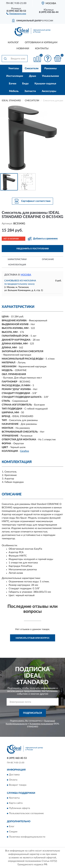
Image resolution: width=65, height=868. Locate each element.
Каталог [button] (13, 43)
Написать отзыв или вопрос (33, 638)
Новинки (23, 49)
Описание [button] (48, 259)
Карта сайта (16, 803)
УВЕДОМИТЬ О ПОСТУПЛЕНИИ (32, 249)
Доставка (14, 775)
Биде (25, 84)
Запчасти (30, 91)
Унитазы (14, 68)
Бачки (13, 84)
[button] (16, 13)
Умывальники (50, 76)
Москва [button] (26, 275)
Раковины (51, 68)
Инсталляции (15, 76)
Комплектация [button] (17, 265)
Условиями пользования (41, 724)
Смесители (32, 68)
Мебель (14, 91)
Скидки (13, 832)
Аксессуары (49, 91)
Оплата (13, 780)
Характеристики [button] (17, 259)
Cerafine (25, 451)
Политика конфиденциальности (27, 837)
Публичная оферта (19, 808)
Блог (12, 827)
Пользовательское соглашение (26, 814)
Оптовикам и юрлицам (41, 43)
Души (32, 76)
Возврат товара (18, 785)
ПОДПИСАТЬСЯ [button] (32, 713)
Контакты (42, 49)
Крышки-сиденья (45, 84)
